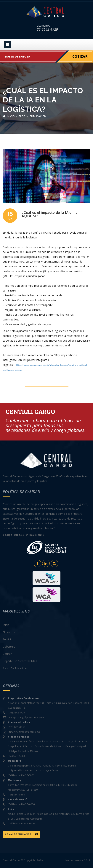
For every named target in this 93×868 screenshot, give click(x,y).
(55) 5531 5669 (17, 756)
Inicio (9, 117)
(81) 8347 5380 (17, 795)
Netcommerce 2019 (78, 860)
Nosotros (9, 632)
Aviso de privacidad (15, 668)
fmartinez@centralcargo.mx (25, 732)
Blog (22, 117)
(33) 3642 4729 (17, 713)
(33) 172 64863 (17, 727)
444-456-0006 (27, 776)
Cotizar (80, 57)
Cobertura (9, 647)
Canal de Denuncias (21, 834)
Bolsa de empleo (18, 57)
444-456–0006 (27, 804)
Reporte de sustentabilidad (20, 661)
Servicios (8, 639)
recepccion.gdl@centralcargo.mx (27, 718)
